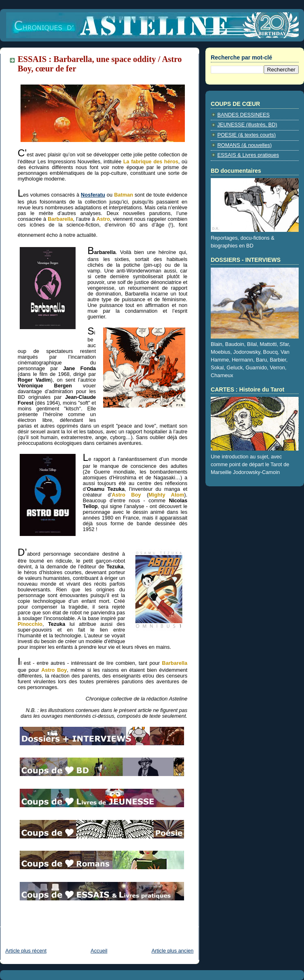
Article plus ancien (173, 951)
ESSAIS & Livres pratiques (248, 155)
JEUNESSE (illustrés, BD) (247, 125)
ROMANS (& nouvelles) (244, 145)
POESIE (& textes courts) (246, 135)
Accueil (99, 951)
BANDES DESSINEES (244, 115)
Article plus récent (26, 951)
